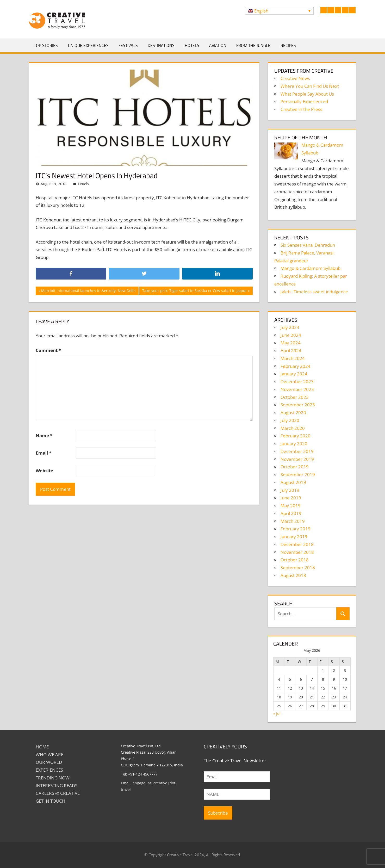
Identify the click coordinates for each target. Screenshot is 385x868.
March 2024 (293, 358)
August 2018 (293, 575)
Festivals (128, 45)
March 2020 (293, 428)
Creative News (295, 78)
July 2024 (290, 327)
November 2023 (297, 389)
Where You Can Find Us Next (310, 86)
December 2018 (297, 544)
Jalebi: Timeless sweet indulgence (314, 292)
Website (44, 471)
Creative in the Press (301, 109)
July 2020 (290, 420)
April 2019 (291, 513)
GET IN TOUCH (51, 801)
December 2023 (297, 382)
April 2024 (291, 351)
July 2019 (290, 490)
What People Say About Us (307, 94)
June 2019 (291, 498)
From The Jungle (253, 45)
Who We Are (49, 755)
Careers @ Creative (58, 793)
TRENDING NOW (53, 778)
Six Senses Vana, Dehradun (308, 245)
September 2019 (298, 475)
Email (44, 453)
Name (44, 435)
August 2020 (293, 413)
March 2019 (293, 521)
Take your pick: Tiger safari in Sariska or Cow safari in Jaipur (194, 291)
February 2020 (296, 436)
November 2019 (297, 459)
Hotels (192, 45)
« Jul (277, 713)
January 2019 (294, 537)
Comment (48, 350)
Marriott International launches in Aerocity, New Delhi (88, 291)
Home (42, 747)
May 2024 (291, 343)
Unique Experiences (88, 45)
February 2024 (296, 366)
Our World (49, 762)
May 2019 (291, 506)
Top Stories (46, 45)
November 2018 (297, 552)
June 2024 (291, 335)
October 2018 (295, 560)
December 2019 (297, 451)
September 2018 (298, 568)
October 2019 (295, 467)
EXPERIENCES (49, 770)
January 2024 (294, 374)
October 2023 (295, 397)
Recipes (288, 45)
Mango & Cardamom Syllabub (311, 268)
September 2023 (298, 405)
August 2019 (293, 482)
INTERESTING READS (57, 786)
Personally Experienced (304, 101)
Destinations (161, 45)
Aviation (218, 45)
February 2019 (296, 529)
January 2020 (294, 444)
